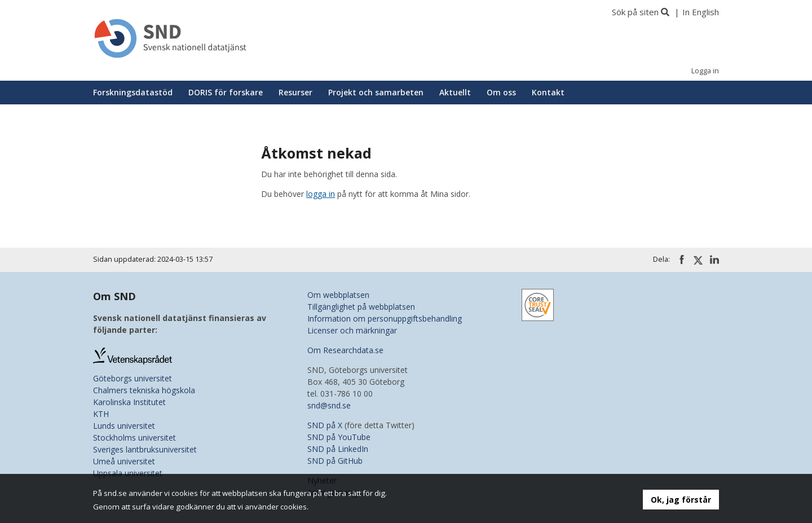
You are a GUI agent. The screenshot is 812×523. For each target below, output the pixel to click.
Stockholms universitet (134, 438)
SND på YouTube (339, 437)
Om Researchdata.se (345, 350)
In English (701, 12)
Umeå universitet (124, 461)
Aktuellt (455, 92)
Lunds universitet (124, 426)
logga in (321, 194)
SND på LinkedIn (338, 449)
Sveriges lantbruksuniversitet (145, 449)
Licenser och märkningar (352, 330)
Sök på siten (635, 12)
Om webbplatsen (338, 295)
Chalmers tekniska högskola (144, 390)
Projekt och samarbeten (376, 92)
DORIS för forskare (226, 92)
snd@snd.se (329, 405)
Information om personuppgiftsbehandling (385, 318)
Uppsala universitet (128, 473)
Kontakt (548, 92)
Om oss (501, 92)
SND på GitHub (335, 461)
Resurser (295, 92)
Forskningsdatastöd (133, 92)
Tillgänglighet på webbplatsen (361, 307)
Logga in (705, 71)
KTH (101, 414)
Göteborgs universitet (133, 378)
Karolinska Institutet (129, 402)
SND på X (325, 425)
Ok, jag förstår (681, 500)
